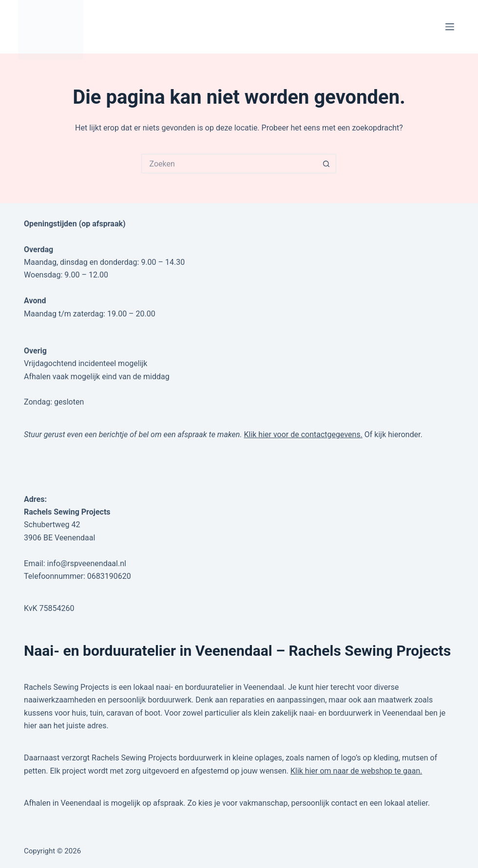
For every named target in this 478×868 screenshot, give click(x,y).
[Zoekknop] (326, 164)
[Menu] (450, 27)
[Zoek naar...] (229, 164)
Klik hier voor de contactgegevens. (303, 434)
